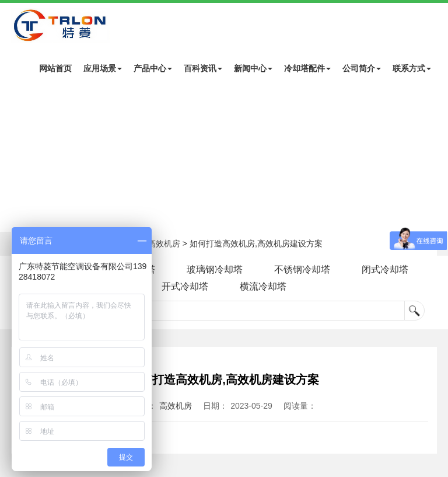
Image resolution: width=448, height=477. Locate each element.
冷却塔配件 (307, 68)
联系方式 (412, 68)
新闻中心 (253, 68)
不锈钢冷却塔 (302, 269)
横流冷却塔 (263, 286)
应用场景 (103, 68)
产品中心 (153, 68)
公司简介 (362, 68)
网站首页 (55, 68)
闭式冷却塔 (385, 269)
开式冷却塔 (185, 286)
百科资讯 (203, 68)
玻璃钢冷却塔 (215, 269)
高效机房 (164, 243)
